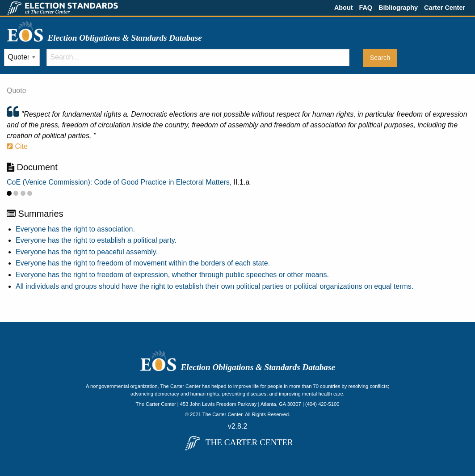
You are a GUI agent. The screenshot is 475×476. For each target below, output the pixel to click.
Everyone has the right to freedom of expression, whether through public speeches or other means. (172, 275)
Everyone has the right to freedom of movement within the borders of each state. (143, 263)
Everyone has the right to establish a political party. (96, 240)
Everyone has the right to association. (75, 229)
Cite (17, 146)
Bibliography (398, 8)
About (344, 8)
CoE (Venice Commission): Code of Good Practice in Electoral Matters (118, 182)
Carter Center (445, 8)
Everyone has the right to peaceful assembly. (87, 252)
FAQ (366, 8)
